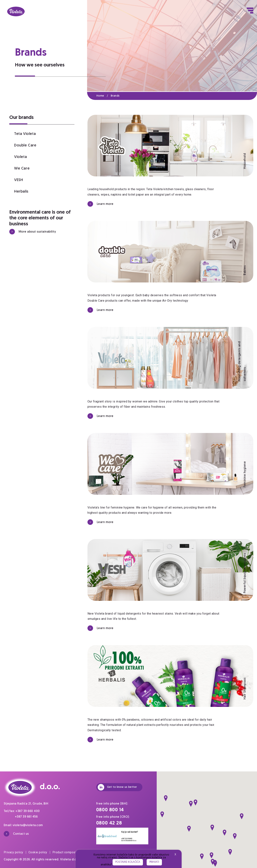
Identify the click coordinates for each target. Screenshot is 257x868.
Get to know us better (117, 787)
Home (104, 96)
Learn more (100, 204)
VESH (19, 180)
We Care (22, 169)
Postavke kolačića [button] (128, 862)
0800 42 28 (109, 823)
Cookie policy (39, 852)
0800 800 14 (110, 810)
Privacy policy (15, 852)
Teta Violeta (25, 134)
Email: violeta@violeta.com (23, 825)
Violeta (20, 157)
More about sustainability (33, 232)
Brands (115, 96)
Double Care (25, 146)
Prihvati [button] (154, 862)
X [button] (175, 855)
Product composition (67, 852)
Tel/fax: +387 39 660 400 (22, 811)
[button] (166, 798)
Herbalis (21, 192)
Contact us (16, 834)
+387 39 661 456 (26, 817)
